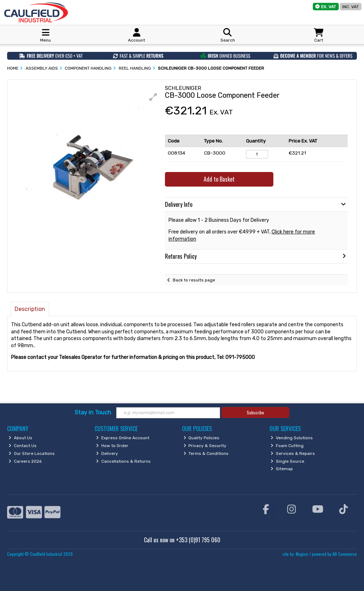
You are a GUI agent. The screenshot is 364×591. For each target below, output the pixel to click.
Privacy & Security (205, 446)
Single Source (287, 461)
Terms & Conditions (206, 453)
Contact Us (23, 446)
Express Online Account (123, 438)
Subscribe (255, 412)
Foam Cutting (287, 446)
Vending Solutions (292, 438)
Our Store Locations (32, 453)
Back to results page (194, 280)
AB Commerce (345, 554)
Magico (302, 554)
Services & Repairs (293, 453)
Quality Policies (202, 438)
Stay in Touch (93, 412)
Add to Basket (219, 179)
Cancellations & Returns (123, 461)
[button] (153, 97)
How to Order (112, 446)
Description (30, 309)
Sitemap (282, 469)
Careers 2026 (25, 461)
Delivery (107, 453)
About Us (20, 438)
